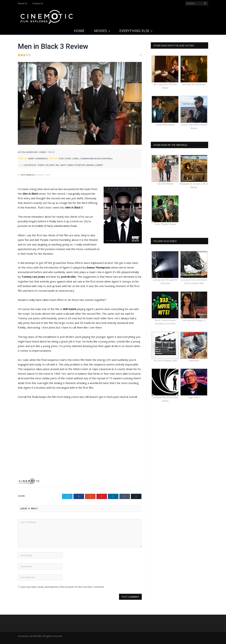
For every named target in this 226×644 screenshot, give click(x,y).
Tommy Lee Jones (46, 165)
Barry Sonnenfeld (38, 158)
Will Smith (61, 165)
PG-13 (51, 152)
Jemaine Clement (95, 165)
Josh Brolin (30, 165)
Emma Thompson (76, 165)
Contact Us (38, 3)
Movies (101, 31)
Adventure (32, 152)
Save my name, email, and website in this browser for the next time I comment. (63, 587)
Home (79, 31)
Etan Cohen (65, 158)
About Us (23, 3)
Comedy (43, 152)
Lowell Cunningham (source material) (92, 158)
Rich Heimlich (28, 175)
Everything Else (134, 31)
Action (21, 152)
